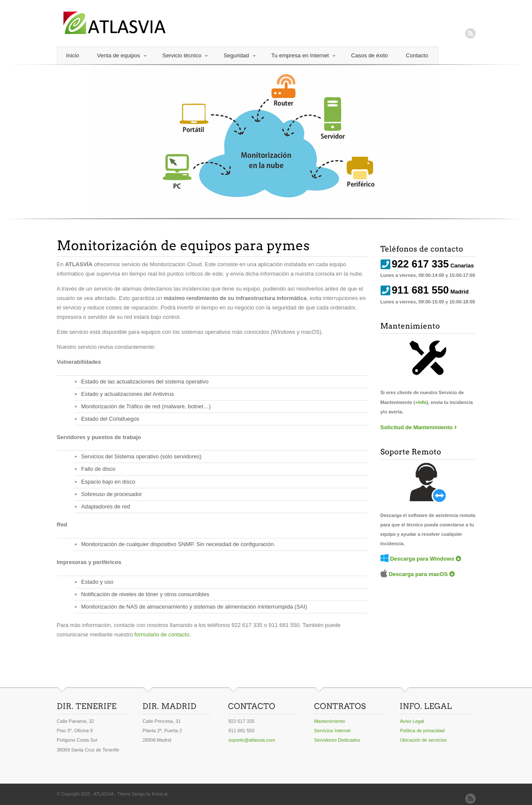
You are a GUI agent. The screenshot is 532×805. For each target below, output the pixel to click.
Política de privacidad (422, 731)
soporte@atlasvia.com (251, 740)
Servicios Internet (332, 731)
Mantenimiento (330, 721)
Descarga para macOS (418, 574)
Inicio (73, 55)
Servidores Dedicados (337, 740)
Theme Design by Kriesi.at (142, 794)
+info (421, 402)
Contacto (417, 55)
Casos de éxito (369, 55)
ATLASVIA (104, 794)
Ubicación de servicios (423, 740)
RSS (470, 33)
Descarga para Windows (422, 559)
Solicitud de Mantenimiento (417, 427)
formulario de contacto (162, 634)
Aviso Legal (412, 721)
